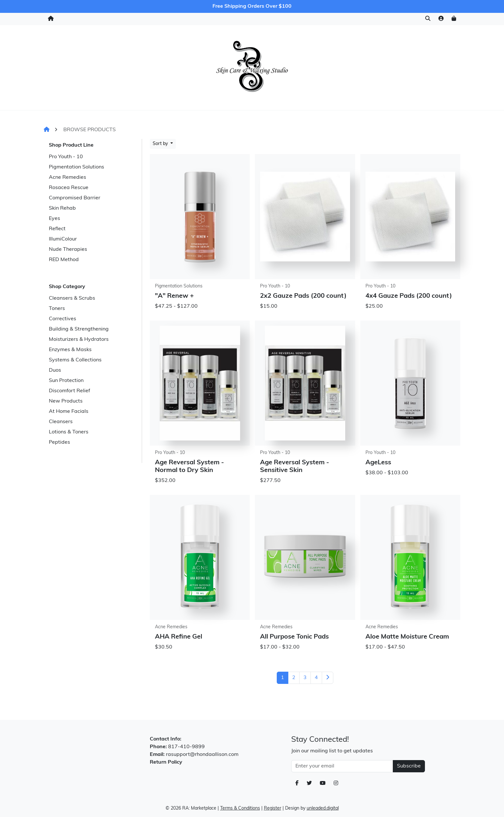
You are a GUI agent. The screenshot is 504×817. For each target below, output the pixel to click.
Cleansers (61, 422)
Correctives (63, 319)
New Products (66, 401)
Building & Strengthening (79, 329)
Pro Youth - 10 (66, 157)
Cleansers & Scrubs (72, 298)
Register (273, 808)
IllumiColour (63, 239)
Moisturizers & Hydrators (79, 340)
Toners (57, 309)
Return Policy (166, 762)
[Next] (328, 678)
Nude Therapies (68, 250)
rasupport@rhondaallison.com (202, 755)
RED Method (64, 260)
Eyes (54, 219)
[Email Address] (342, 766)
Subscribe (409, 766)
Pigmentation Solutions (76, 167)
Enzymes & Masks (70, 350)
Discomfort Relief (69, 391)
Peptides (59, 442)
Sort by (161, 144)
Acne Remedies (67, 177)
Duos (55, 370)
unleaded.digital (323, 808)
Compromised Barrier (75, 198)
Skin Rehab (62, 208)
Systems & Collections (75, 360)
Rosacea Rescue (69, 188)
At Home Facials (69, 412)
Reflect (57, 229)
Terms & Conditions (240, 808)
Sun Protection (66, 381)
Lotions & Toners (69, 432)
